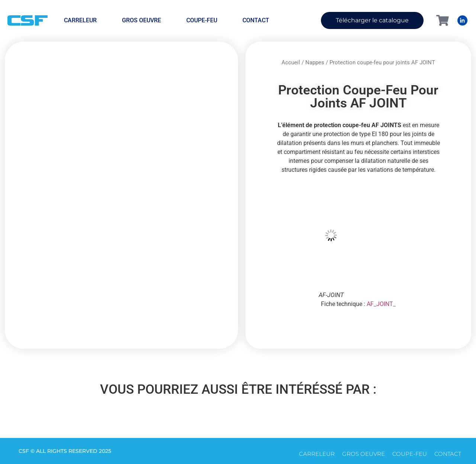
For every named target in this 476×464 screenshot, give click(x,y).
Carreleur (80, 20)
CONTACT (256, 20)
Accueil (291, 62)
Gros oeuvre (141, 20)
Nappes (315, 62)
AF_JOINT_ (381, 304)
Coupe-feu (202, 20)
